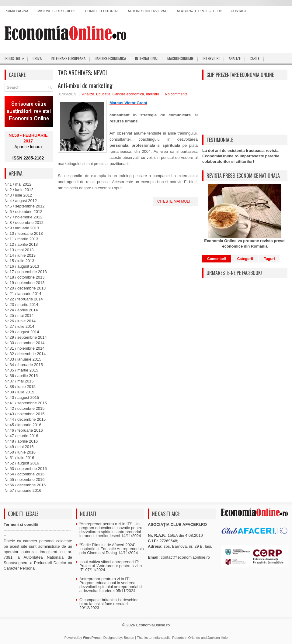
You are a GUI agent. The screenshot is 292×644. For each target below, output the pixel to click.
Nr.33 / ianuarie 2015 (23, 359)
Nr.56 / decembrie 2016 (25, 485)
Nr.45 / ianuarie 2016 (23, 425)
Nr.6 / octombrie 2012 (23, 212)
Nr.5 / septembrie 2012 (25, 206)
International (147, 58)
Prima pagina (16, 11)
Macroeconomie (180, 58)
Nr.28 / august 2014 (22, 332)
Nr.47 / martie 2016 (21, 436)
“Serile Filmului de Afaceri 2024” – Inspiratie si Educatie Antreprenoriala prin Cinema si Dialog (112, 549)
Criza (37, 58)
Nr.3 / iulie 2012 (18, 195)
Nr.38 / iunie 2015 (20, 387)
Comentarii (217, 259)
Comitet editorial (102, 11)
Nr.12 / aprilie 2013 (21, 244)
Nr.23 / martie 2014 (21, 305)
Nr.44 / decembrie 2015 (25, 419)
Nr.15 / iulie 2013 (19, 261)
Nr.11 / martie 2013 (21, 239)
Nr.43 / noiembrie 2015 (25, 414)
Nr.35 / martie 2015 (21, 370)
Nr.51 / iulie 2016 (19, 458)
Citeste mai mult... (175, 201)
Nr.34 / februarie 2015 (24, 365)
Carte (255, 58)
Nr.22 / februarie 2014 (24, 299)
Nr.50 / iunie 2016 (20, 452)
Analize (235, 58)
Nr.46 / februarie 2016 (24, 430)
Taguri (269, 259)
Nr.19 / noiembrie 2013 (25, 283)
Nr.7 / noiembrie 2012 (23, 217)
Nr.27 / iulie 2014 (19, 326)
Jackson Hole (217, 638)
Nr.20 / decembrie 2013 (25, 288)
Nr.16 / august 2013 (22, 266)
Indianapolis (161, 638)
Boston (129, 638)
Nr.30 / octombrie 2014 (25, 343)
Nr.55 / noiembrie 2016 (25, 480)
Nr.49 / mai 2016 (19, 447)
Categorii (245, 259)
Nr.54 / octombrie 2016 (25, 474)
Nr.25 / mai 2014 (19, 315)
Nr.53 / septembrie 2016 (26, 469)
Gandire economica (110, 58)
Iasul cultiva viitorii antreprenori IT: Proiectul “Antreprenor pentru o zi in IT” (111, 566)
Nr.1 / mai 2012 (18, 184)
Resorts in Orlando (186, 638)
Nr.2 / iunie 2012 (19, 190)
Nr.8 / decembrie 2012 (24, 223)
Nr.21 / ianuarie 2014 (23, 294)
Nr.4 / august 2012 (21, 201)
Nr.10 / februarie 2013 (24, 233)
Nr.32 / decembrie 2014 (25, 354)
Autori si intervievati (148, 11)
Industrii (16, 57)
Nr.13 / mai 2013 (19, 250)
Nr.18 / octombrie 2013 (25, 277)
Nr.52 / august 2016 (22, 463)
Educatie (103, 94)
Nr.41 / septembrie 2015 (26, 403)
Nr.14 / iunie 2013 (20, 255)
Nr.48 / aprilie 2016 (21, 441)
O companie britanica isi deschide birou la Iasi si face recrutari (109, 602)
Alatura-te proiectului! (199, 11)
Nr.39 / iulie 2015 (19, 392)
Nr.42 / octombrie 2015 (25, 408)
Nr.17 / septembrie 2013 (26, 272)
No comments (176, 94)
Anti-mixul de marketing (85, 85)
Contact (239, 11)
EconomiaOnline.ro (153, 625)
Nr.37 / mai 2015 (19, 381)
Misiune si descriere (57, 11)
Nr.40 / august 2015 (22, 397)
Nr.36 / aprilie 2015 (21, 376)
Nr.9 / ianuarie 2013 (22, 228)
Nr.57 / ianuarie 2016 (23, 490)
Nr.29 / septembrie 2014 (26, 337)
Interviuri (211, 58)
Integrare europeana (68, 58)
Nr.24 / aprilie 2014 (21, 310)
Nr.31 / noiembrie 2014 (25, 348)
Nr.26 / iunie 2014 (20, 321)
